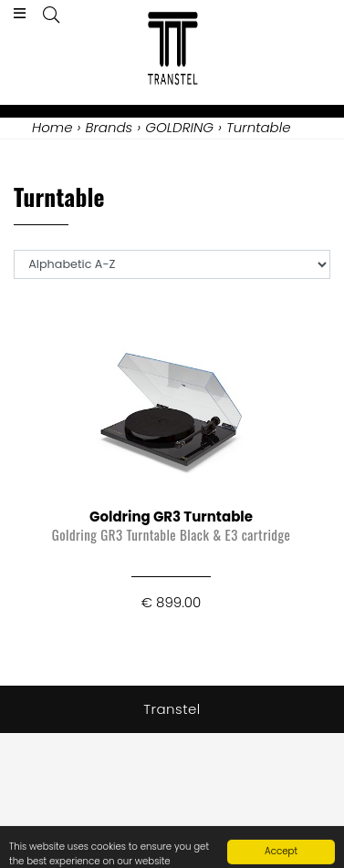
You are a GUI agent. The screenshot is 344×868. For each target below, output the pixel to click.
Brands (109, 127)
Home (52, 127)
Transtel (172, 709)
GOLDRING (179, 127)
